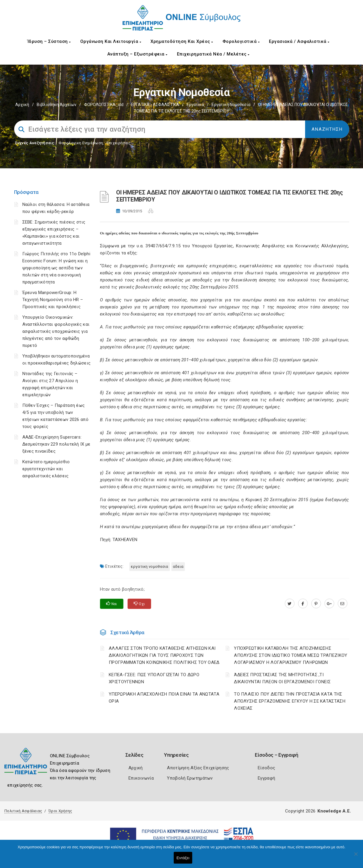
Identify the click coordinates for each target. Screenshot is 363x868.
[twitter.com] (290, 604)
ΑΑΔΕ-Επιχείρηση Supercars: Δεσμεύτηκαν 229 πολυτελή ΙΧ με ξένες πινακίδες (56, 444)
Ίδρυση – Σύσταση (49, 41)
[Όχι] (356, 857)
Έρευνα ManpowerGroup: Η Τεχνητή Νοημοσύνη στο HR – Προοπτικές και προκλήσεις (53, 300)
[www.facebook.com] (303, 604)
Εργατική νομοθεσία (231, 105)
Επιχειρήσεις (119, 143)
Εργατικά (195, 105)
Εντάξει (183, 858)
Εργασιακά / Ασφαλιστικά (299, 41)
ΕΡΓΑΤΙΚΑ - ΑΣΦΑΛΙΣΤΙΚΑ (155, 105)
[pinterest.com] (316, 604)
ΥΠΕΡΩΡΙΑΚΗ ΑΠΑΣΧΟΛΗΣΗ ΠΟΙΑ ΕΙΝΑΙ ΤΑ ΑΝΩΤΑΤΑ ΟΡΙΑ (164, 698)
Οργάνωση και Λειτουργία (111, 41)
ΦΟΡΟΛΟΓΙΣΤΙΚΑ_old (104, 105)
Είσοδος (266, 768)
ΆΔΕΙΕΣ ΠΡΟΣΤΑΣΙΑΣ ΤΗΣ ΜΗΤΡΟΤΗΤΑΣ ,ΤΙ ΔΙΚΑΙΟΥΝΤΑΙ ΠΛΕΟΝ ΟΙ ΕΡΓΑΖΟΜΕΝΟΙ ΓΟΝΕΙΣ (282, 678)
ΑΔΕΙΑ (178, 566)
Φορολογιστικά (241, 41)
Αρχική (22, 105)
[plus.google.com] (329, 604)
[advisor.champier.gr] (343, 604)
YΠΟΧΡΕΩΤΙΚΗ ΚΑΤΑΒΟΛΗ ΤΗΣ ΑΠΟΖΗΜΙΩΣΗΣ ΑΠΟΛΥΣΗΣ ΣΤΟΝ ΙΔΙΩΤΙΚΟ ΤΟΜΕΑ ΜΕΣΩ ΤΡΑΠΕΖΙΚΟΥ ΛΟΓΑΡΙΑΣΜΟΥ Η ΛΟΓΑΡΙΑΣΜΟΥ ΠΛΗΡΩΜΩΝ (291, 655)
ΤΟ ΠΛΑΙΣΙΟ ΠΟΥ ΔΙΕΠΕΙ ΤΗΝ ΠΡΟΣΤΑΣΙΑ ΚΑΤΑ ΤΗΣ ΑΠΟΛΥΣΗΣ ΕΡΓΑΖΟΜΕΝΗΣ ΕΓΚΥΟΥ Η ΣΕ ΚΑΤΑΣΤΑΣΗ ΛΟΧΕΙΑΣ (290, 701)
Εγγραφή (266, 778)
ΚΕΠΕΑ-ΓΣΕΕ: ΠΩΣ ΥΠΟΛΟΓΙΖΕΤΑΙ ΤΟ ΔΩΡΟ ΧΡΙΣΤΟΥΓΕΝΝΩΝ (154, 678)
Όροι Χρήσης (60, 811)
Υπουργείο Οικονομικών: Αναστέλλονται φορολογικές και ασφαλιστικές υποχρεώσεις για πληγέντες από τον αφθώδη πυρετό (56, 331)
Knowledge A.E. (334, 811)
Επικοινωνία (141, 778)
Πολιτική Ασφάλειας (23, 811)
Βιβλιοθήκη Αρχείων (57, 105)
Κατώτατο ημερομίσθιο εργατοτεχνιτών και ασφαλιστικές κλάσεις (46, 469)
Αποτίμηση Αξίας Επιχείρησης (198, 768)
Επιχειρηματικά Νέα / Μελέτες (213, 54)
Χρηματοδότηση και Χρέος (182, 41)
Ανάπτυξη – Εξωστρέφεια (137, 54)
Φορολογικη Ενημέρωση (81, 143)
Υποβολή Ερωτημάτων (190, 778)
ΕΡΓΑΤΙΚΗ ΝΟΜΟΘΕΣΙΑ (149, 566)
